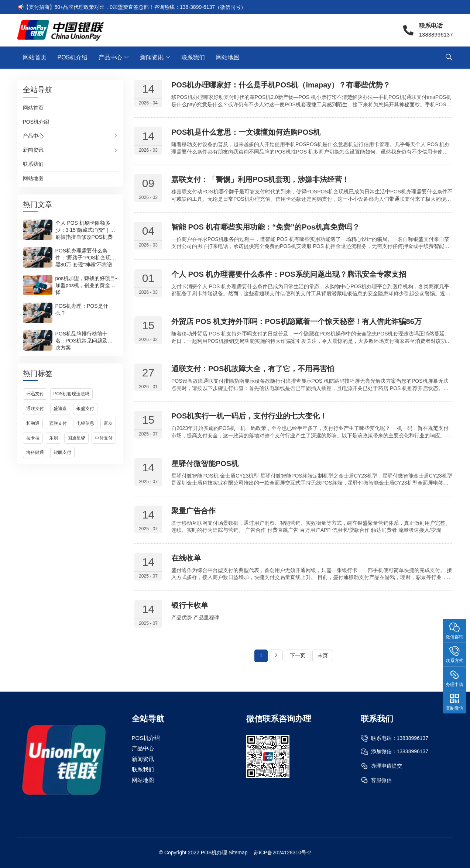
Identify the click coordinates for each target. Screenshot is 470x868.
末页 (323, 655)
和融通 (33, 423)
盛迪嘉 (60, 409)
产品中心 (110, 57)
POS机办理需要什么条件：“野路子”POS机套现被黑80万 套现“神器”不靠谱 (86, 258)
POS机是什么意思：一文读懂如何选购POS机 (246, 132)
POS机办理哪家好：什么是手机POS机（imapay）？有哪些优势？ (281, 85)
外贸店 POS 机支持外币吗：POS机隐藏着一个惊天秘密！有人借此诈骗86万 (296, 321)
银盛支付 (85, 409)
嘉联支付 (58, 423)
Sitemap (238, 852)
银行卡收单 (190, 605)
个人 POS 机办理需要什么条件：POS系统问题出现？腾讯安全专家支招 (289, 274)
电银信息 (85, 423)
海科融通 (35, 452)
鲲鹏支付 (62, 452)
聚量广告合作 (193, 511)
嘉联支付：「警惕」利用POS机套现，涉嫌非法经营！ (260, 179)
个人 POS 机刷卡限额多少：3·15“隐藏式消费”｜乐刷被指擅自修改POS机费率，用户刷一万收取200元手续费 (85, 237)
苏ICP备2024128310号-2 (282, 852)
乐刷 (54, 438)
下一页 (298, 655)
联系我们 (193, 57)
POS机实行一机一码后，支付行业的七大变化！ (249, 416)
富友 (108, 423)
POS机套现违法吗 (71, 394)
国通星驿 (76, 438)
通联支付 (35, 409)
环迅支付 (35, 394)
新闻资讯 (152, 57)
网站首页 (35, 57)
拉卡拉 (33, 438)
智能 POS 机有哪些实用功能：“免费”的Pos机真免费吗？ (265, 227)
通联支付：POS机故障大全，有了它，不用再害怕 (253, 369)
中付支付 (104, 438)
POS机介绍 (73, 57)
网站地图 (228, 57)
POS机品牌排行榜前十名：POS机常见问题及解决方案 (84, 341)
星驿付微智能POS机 (205, 464)
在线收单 (186, 558)
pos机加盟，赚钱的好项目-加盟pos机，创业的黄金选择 (86, 285)
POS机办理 (214, 852)
